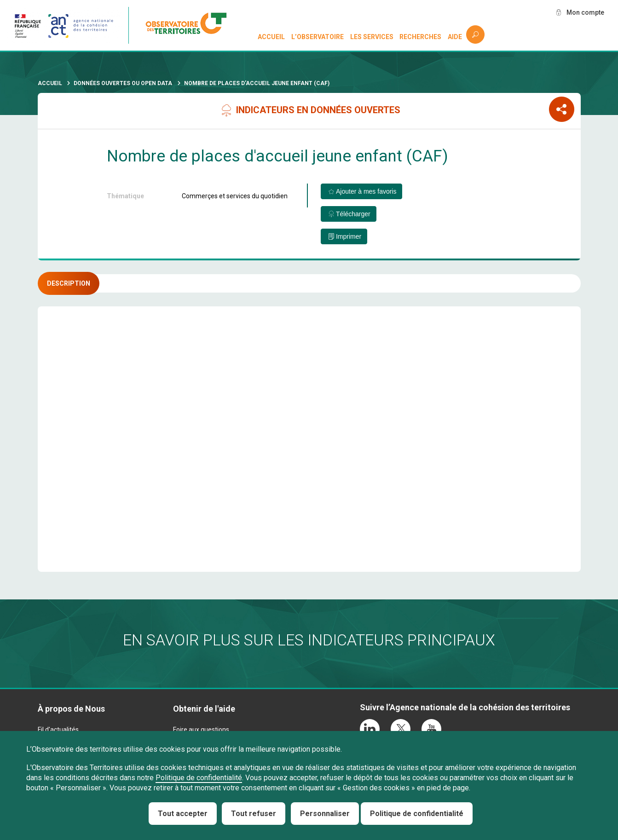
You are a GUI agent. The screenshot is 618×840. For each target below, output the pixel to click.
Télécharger (353, 214)
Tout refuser (254, 814)
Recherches (420, 37)
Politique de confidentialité (199, 778)
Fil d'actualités (58, 730)
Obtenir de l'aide (204, 709)
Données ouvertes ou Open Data (123, 83)
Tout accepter (183, 814)
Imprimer (349, 236)
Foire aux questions (201, 730)
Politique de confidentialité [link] (417, 814)
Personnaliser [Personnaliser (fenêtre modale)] (325, 814)
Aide (455, 37)
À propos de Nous (71, 709)
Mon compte (585, 12)
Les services (372, 37)
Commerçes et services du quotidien (235, 196)
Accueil (271, 37)
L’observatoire (318, 37)
